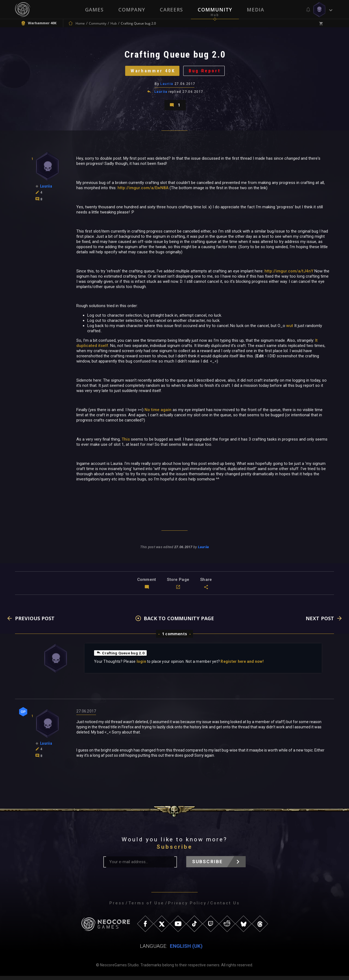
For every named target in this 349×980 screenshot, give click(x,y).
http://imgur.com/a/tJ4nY (289, 275)
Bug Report (206, 72)
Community (215, 10)
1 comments (174, 638)
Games (94, 10)
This (126, 443)
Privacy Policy (187, 907)
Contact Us (225, 907)
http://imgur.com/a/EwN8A (143, 192)
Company (132, 10)
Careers (171, 10)
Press (117, 907)
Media (255, 10)
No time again (158, 414)
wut (290, 330)
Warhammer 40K (152, 72)
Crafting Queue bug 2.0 (121, 657)
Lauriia (167, 86)
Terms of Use (146, 907)
